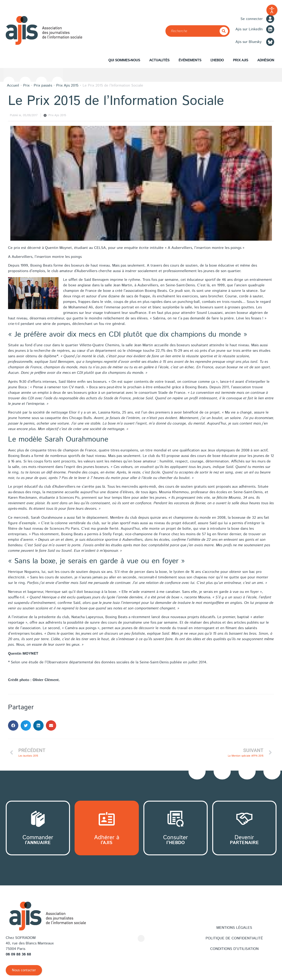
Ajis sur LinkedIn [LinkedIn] (249, 29)
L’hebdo (217, 60)
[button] (13, 725)
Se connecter (252, 19)
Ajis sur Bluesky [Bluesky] (248, 42)
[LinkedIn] (270, 29)
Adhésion (266, 61)
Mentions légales (234, 928)
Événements (190, 60)
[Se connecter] (270, 19)
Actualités (159, 60)
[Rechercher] (224, 31)
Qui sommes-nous (124, 61)
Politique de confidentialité (234, 938)
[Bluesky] (270, 42)
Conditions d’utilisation (234, 949)
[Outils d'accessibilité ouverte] (272, 10)
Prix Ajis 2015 (57, 115)
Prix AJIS (240, 61)
